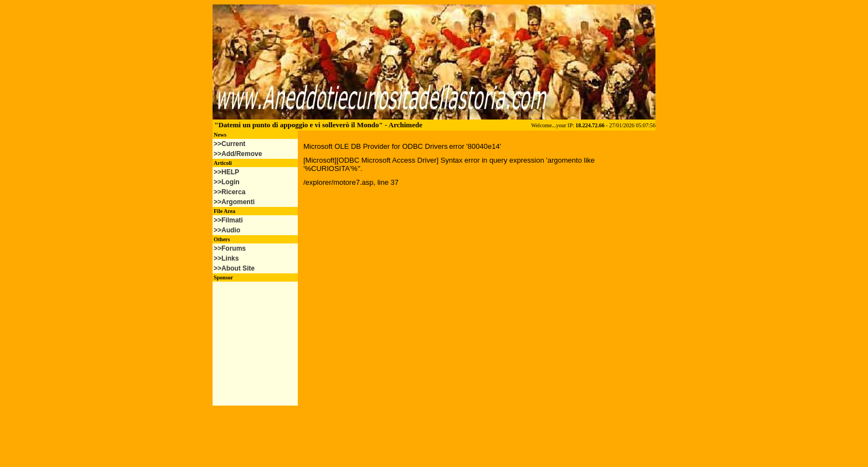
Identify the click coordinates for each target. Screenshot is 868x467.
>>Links (226, 258)
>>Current (229, 144)
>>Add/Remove (238, 154)
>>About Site (234, 268)
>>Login (227, 182)
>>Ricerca (229, 192)
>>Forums (230, 248)
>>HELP (226, 172)
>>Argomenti (234, 202)
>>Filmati (228, 220)
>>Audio (227, 230)
